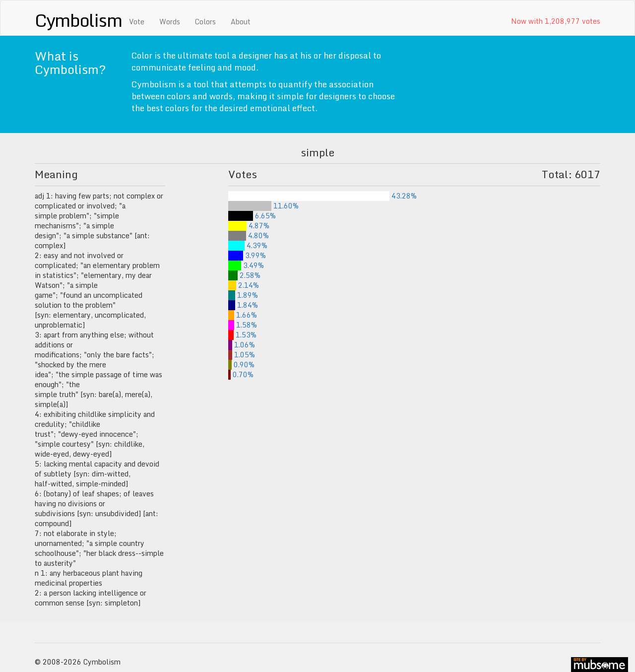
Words (170, 22)
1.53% (242, 335)
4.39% (248, 245)
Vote (137, 22)
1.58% (243, 325)
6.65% (252, 216)
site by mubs (600, 665)
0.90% (241, 365)
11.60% (263, 206)
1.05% (242, 355)
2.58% (244, 275)
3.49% (246, 265)
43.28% (322, 196)
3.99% (247, 255)
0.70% (241, 374)
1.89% (243, 295)
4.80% (249, 235)
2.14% (244, 285)
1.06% (242, 345)
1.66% (243, 315)
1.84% (243, 305)
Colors (205, 22)
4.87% (249, 226)
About (241, 22)
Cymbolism (78, 20)
